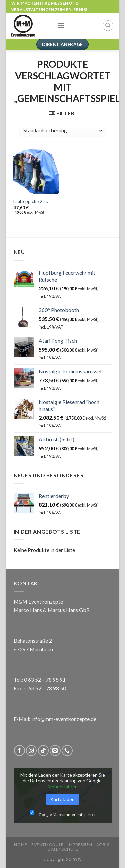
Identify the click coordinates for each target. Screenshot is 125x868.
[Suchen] (108, 26)
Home (20, 844)
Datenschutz (63, 849)
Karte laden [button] (62, 799)
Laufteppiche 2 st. (31, 201)
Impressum (80, 844)
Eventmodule (47, 844)
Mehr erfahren (63, 786)
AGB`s (103, 844)
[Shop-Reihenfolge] (62, 130)
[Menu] (61, 26)
